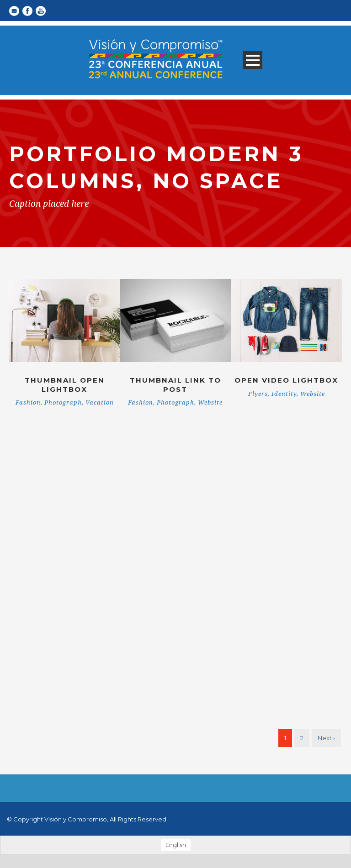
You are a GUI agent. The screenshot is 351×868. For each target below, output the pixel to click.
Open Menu (253, 60)
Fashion (28, 402)
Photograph (63, 402)
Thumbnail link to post (175, 385)
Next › (326, 738)
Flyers (258, 394)
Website (210, 402)
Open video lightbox (286, 380)
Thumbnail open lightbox (65, 385)
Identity (284, 394)
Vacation (100, 402)
